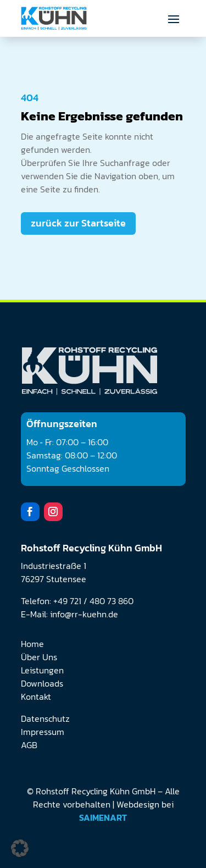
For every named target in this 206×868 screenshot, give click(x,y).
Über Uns (39, 657)
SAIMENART (103, 817)
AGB (29, 745)
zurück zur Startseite (78, 223)
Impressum (43, 732)
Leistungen (42, 670)
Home (32, 644)
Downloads (42, 683)
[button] (20, 848)
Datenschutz (45, 718)
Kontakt (36, 696)
